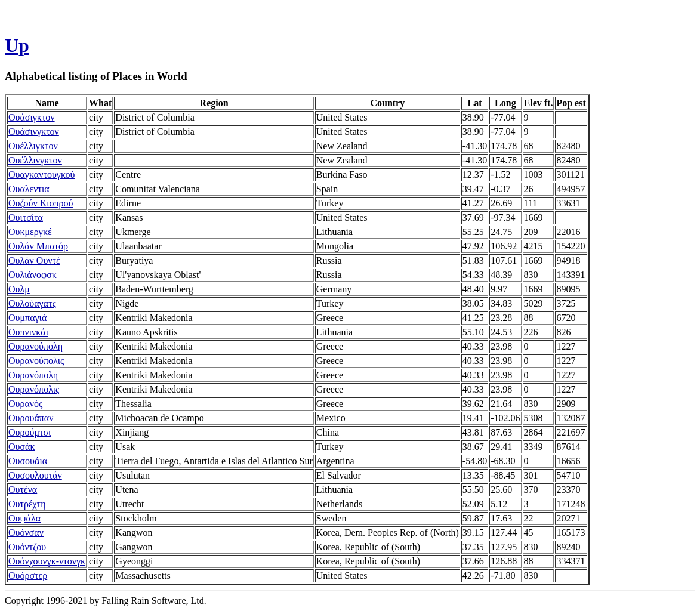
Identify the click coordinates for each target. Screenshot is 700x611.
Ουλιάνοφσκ (33, 275)
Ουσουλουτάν (35, 475)
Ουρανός (25, 404)
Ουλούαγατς (32, 303)
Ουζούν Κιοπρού (41, 203)
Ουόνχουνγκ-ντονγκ (47, 561)
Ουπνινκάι (28, 332)
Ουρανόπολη (33, 375)
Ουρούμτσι (30, 432)
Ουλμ (19, 289)
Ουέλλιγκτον (33, 146)
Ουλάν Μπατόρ (38, 246)
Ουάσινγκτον (34, 132)
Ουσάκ (22, 447)
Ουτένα (23, 490)
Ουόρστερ (28, 575)
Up (17, 45)
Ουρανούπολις (36, 361)
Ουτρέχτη (27, 504)
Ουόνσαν (26, 533)
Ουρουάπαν (31, 418)
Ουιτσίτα (26, 217)
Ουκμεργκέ (30, 232)
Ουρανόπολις (34, 389)
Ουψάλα (24, 518)
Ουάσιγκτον (32, 117)
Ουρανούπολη (36, 346)
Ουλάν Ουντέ (34, 260)
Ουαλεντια (29, 189)
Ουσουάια (28, 461)
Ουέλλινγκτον (35, 160)
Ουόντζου (27, 547)
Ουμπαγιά (27, 318)
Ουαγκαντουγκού (42, 175)
